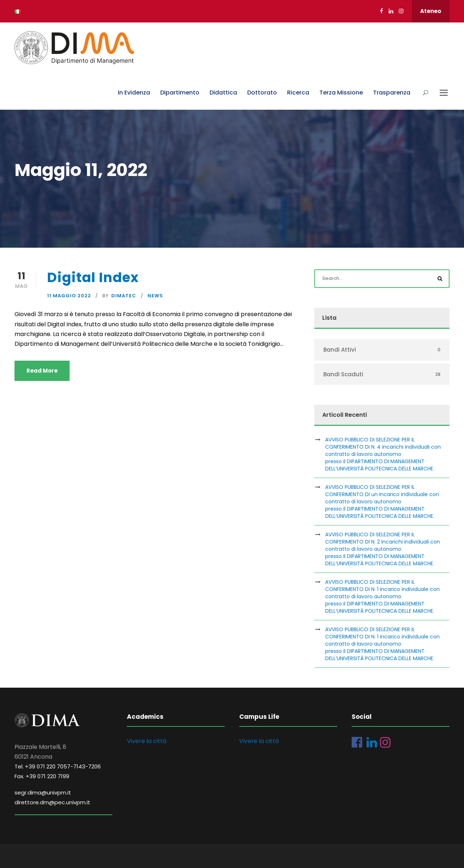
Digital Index (93, 277)
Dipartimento (180, 93)
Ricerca (298, 93)
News (155, 296)
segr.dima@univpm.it (43, 792)
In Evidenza (134, 93)
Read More (42, 371)
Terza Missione (341, 93)
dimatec (124, 296)
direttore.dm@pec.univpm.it (52, 802)
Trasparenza (392, 93)
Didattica (223, 93)
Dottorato (262, 93)
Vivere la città (147, 741)
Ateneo (431, 11)
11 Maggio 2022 (69, 296)
